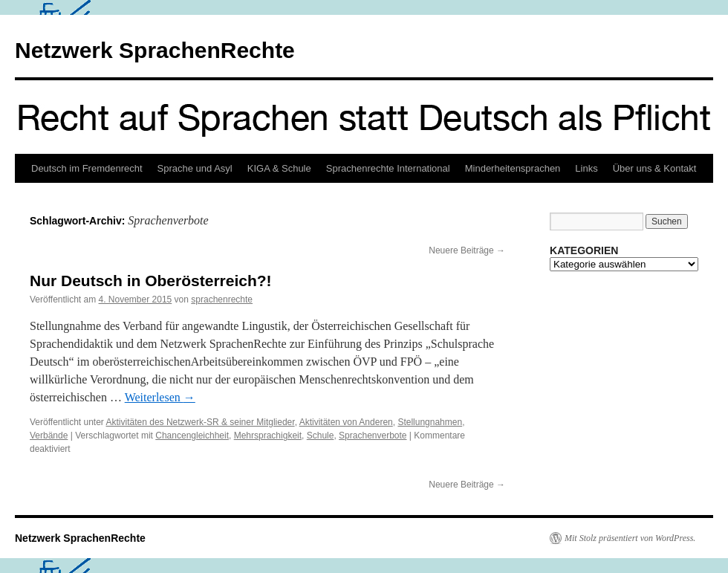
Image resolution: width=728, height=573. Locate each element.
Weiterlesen (160, 397)
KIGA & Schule (279, 168)
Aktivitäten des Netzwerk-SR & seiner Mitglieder (201, 422)
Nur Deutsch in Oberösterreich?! (151, 281)
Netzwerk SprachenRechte (155, 50)
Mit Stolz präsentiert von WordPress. (630, 538)
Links (586, 168)
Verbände (49, 436)
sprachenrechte (222, 300)
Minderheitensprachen (513, 168)
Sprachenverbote (373, 436)
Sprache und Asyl (195, 168)
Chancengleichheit (192, 436)
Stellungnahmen (430, 422)
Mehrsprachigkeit (268, 436)
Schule (321, 436)
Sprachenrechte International (388, 168)
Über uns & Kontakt (655, 168)
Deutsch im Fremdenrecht (87, 168)
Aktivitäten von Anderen (346, 422)
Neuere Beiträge (467, 250)
